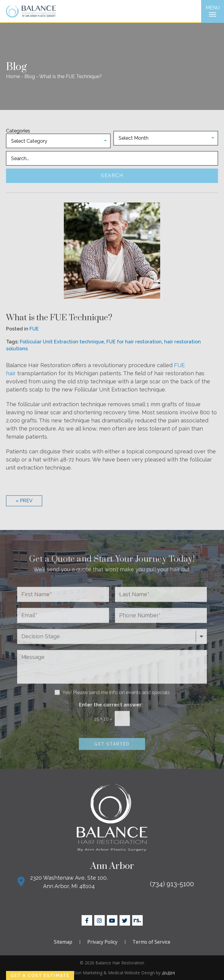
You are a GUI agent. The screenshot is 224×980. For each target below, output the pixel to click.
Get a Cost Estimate (40, 975)
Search (112, 176)
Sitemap (63, 942)
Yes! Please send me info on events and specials (116, 702)
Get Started (112, 753)
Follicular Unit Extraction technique (62, 342)
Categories (18, 131)
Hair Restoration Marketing (76, 973)
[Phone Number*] (161, 625)
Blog (30, 76)
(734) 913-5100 (172, 884)
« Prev (24, 501)
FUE (34, 329)
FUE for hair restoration (134, 342)
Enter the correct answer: (112, 714)
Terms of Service (151, 942)
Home (13, 76)
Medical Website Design (131, 973)
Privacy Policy (102, 942)
